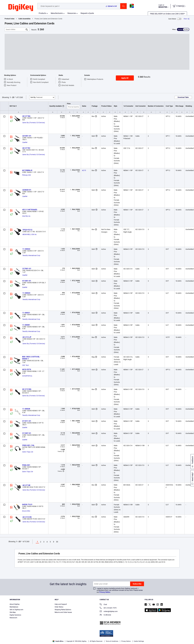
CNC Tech (25, 365)
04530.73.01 (27, 504)
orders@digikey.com (109, 612)
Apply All (125, 78)
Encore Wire (26, 511)
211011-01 (27, 421)
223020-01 (27, 190)
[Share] (186, 19)
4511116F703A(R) (30, 210)
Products (42, 13)
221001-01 (27, 136)
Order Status (59, 607)
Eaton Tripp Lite (28, 452)
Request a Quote (87, 13)
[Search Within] (15, 29)
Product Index (10, 19)
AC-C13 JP (27, 337)
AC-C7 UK (26, 485)
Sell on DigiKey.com (16, 610)
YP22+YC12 (27, 230)
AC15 (84, 170)
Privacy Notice (105, 592)
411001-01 (27, 281)
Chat (103, 605)
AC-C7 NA (26, 116)
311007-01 (27, 433)
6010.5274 (27, 369)
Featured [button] (36, 97)
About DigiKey (15, 604)
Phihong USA (26, 175)
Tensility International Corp (31, 255)
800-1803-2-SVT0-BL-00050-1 (31, 358)
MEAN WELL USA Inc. (30, 234)
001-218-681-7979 (108, 608)
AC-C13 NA (27, 389)
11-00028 (26, 409)
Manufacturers (57, 13)
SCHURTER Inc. (27, 376)
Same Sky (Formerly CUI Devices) (34, 123)
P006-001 (26, 465)
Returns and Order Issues (63, 612)
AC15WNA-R (27, 170)
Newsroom (13, 618)
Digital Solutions (15, 615)
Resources (72, 13)
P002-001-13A (28, 445)
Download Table (183, 97)
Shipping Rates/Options (63, 610)
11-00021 (26, 313)
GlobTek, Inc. (26, 216)
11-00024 (26, 293)
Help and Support (61, 604)
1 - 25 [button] (12, 97)
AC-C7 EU (26, 148)
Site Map (13, 612)
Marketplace (14, 607)
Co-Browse (105, 615)
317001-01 (27, 269)
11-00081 (26, 325)
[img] (21, 8)
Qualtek (25, 142)
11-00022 (26, 249)
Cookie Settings (139, 641)
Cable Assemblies (24, 19)
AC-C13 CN (27, 517)
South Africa (58, 641)
